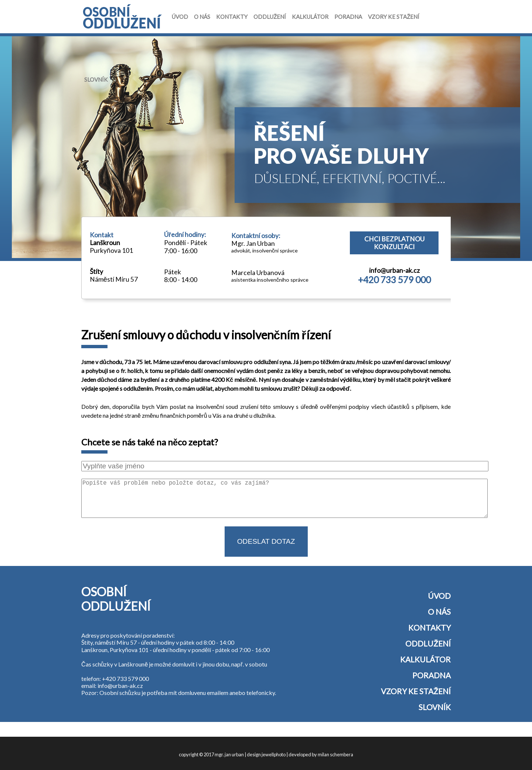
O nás (202, 17)
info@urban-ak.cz (394, 270)
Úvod (180, 17)
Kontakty (232, 17)
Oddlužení (270, 17)
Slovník (96, 79)
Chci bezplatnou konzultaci (394, 243)
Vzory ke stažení (394, 17)
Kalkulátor (310, 17)
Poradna (348, 17)
